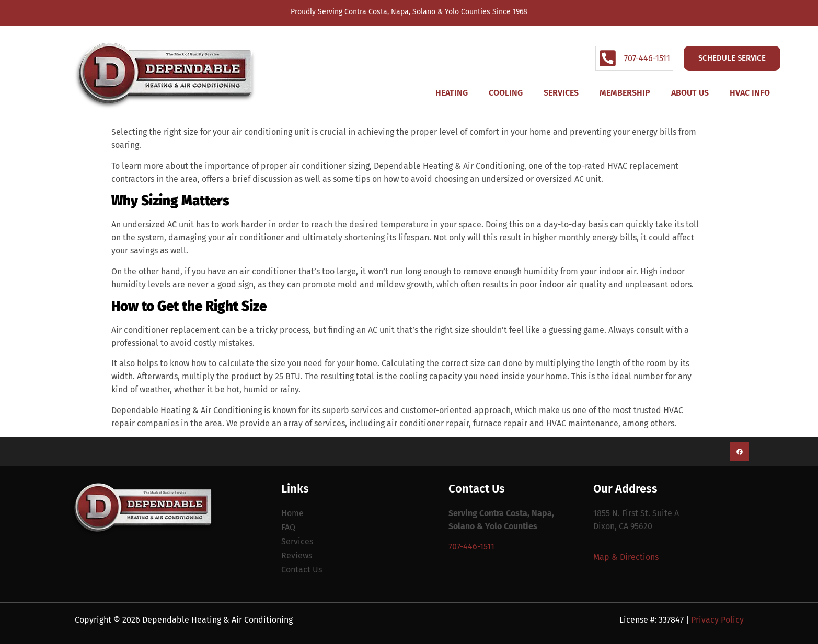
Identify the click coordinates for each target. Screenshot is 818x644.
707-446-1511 (471, 547)
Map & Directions (626, 557)
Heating (452, 93)
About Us (690, 93)
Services (561, 93)
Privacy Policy (717, 620)
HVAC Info (750, 93)
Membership (625, 93)
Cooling (506, 93)
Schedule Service (732, 58)
